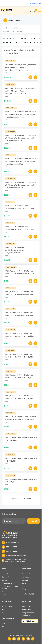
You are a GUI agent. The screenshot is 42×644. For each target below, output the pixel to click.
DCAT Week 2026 (28, 594)
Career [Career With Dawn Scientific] (4, 580)
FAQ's (24, 583)
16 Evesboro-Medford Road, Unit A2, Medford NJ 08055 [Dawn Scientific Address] (14, 560)
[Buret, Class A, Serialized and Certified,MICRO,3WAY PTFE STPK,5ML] (21, 226)
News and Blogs (27, 574)
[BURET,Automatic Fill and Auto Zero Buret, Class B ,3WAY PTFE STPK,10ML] (21, 353)
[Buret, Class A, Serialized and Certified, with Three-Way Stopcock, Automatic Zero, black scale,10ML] (21, 134)
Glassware (8, 53)
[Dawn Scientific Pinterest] (28, 639)
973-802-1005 (9, 551)
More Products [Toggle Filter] (12, 20)
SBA (3, 613)
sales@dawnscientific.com (14, 556)
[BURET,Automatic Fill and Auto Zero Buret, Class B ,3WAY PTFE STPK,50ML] (21, 395)
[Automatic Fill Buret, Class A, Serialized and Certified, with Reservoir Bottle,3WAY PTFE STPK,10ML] (21, 87)
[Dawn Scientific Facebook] (9, 639)
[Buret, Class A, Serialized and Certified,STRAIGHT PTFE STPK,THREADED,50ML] (21, 247)
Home (6, 50)
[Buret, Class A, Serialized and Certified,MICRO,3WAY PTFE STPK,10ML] (21, 205)
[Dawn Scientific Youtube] (23, 639)
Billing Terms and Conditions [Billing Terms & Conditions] (28, 614)
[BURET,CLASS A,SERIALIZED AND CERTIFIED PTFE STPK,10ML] (21, 457)
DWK (6, 76)
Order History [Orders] (26, 610)
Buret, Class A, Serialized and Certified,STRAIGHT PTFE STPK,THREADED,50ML (16, 253)
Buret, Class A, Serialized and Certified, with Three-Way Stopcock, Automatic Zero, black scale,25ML (20, 165)
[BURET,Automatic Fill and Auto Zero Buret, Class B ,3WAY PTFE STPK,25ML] (21, 374)
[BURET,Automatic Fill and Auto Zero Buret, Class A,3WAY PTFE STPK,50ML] (21, 312)
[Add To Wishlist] (35, 80)
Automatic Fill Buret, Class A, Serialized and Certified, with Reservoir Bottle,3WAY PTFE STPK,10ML (20, 94)
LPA (3, 627)
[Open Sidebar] (39, 11)
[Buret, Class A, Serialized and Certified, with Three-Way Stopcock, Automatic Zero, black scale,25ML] (21, 158)
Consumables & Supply (22, 50)
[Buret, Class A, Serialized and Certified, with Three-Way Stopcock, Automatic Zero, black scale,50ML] (21, 181)
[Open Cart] (35, 11)
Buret (18, 53)
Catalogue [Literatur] (26, 577)
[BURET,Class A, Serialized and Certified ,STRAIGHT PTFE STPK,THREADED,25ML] (21, 416)
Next (29, 499)
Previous (15, 499)
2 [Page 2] (24, 499)
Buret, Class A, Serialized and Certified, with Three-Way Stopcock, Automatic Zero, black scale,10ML (20, 141)
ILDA (3, 623)
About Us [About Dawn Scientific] (5, 574)
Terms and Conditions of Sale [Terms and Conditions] (10, 588)
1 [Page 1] (21, 499)
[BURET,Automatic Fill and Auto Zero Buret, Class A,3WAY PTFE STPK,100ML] (21, 270)
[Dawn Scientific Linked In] (33, 639)
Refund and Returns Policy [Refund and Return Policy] (9, 593)
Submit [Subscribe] (34, 521)
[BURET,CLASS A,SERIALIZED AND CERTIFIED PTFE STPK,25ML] (21, 478)
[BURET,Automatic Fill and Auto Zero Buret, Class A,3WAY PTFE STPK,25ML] (21, 291)
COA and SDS (26, 580)
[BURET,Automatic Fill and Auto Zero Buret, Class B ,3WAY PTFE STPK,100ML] (21, 333)
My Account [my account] (26, 606)
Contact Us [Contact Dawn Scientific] (6, 577)
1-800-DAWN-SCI (10, 543)
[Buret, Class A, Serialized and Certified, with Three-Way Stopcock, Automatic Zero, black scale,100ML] (21, 111)
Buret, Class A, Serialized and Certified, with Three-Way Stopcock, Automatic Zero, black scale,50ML (20, 188)
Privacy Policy (7, 583)
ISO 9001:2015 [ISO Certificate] (7, 606)
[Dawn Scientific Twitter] (14, 639)
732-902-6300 (9, 547)
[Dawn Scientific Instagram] (19, 639)
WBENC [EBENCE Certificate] (4, 610)
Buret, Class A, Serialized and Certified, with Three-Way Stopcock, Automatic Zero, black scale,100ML (20, 117)
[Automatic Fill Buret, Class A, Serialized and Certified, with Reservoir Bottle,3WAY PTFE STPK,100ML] (21, 64)
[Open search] (31, 11)
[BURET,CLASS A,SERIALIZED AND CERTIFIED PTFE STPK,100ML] (21, 437)
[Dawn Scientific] (7, 12)
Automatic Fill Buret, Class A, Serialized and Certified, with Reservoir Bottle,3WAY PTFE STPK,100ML (20, 70)
